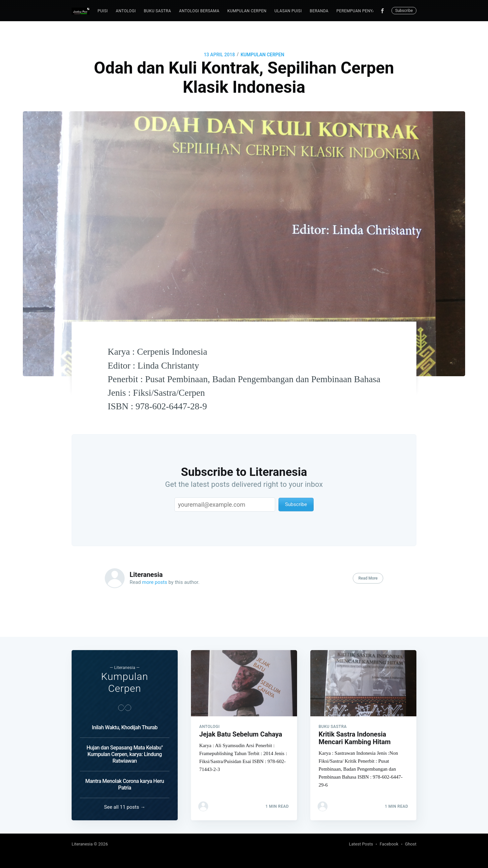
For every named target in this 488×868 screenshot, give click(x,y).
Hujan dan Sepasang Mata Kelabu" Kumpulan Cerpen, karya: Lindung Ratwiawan (125, 754)
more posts (155, 582)
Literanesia (146, 575)
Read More (368, 578)
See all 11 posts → (125, 807)
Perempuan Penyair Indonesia (369, 11)
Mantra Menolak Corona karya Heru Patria (125, 784)
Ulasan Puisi (288, 11)
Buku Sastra (157, 11)
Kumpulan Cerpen (247, 11)
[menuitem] (103, 11)
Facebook (389, 844)
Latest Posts (361, 844)
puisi (103, 11)
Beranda (319, 11)
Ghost (411, 844)
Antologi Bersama (199, 11)
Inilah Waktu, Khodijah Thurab (125, 727)
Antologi (126, 11)
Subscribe (404, 11)
